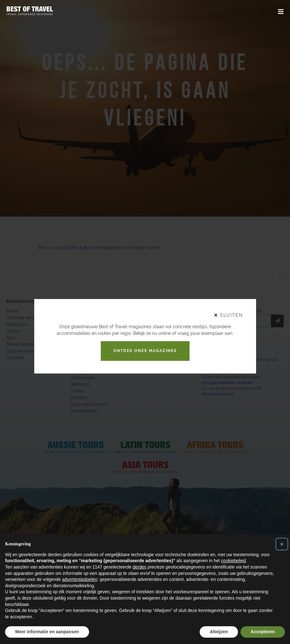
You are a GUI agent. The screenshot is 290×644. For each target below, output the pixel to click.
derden (139, 567)
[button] (282, 544)
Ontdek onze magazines (145, 351)
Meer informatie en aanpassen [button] (47, 632)
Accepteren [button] (263, 632)
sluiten (229, 315)
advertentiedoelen (80, 579)
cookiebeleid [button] (234, 561)
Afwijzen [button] (219, 632)
